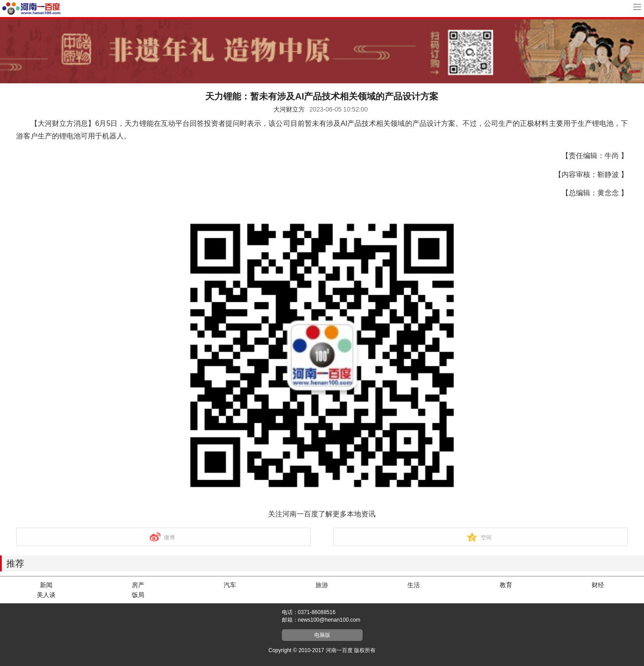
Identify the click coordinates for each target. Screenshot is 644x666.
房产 (138, 585)
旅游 (322, 585)
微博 (169, 537)
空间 (486, 537)
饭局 (138, 595)
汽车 (230, 585)
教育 (506, 585)
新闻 (46, 585)
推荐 (15, 563)
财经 (598, 585)
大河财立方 (289, 109)
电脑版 (322, 635)
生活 (414, 585)
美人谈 (46, 595)
